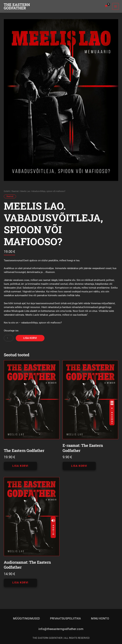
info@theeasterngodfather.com (61, 629)
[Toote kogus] (9, 338)
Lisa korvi (30, 338)
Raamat (15, 191)
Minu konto (100, 618)
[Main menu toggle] (115, 6)
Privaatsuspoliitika (65, 618)
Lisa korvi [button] (20, 466)
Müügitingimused (26, 618)
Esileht (7, 191)
